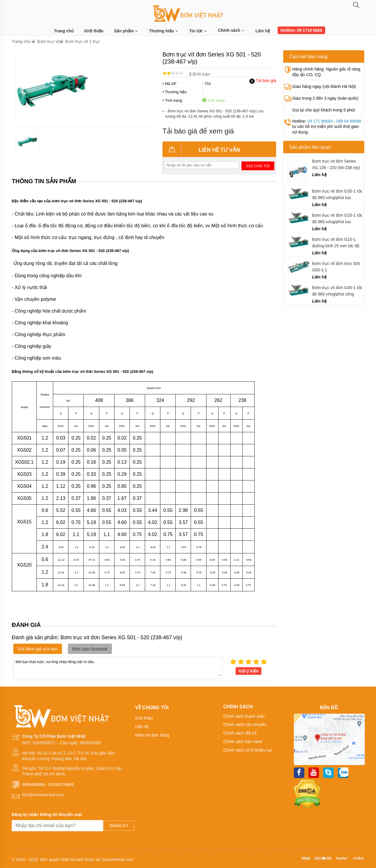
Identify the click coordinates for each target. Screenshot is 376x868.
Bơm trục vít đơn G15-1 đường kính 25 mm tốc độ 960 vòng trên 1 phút (336, 243)
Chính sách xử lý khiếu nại (247, 750)
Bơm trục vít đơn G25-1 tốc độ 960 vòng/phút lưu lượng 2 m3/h (337, 219)
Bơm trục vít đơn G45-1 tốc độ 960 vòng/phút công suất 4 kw (337, 291)
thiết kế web (72, 859)
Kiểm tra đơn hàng (152, 735)
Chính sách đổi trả (240, 733)
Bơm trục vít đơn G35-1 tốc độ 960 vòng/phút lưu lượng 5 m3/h (337, 195)
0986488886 (33, 784)
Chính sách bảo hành (243, 742)
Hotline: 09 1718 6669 (301, 30)
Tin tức (198, 31)
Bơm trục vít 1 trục (83, 41)
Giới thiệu (94, 31)
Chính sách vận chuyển (245, 725)
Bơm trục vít (49, 41)
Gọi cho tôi (258, 166)
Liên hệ (263, 31)
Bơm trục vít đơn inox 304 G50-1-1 (336, 267)
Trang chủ (64, 31)
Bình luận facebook (90, 649)
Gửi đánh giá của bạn (38, 649)
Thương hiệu (164, 31)
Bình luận (200, 74)
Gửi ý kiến (249, 671)
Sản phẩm (126, 31)
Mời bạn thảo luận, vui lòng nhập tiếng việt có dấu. (118, 667)
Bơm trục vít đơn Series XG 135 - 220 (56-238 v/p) (336, 164)
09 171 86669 (320, 121)
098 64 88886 (349, 121)
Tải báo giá (263, 81)
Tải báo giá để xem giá (198, 131)
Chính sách (231, 30)
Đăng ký (119, 826)
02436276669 (61, 784)
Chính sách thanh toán (244, 716)
